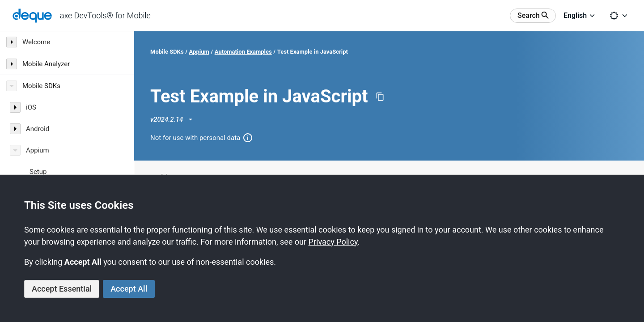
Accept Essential (62, 289)
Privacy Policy (333, 242)
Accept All (129, 289)
